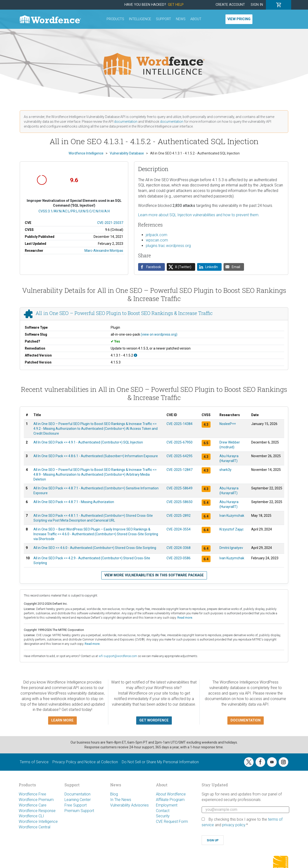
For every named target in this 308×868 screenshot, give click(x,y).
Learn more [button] (62, 720)
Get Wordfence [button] (154, 720)
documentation (126, 122)
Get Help (176, 5)
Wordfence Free (32, 794)
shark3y (225, 470)
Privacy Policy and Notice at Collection (85, 762)
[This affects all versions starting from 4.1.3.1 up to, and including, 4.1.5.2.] (135, 355)
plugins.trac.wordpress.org (168, 246)
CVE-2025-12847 (180, 470)
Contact (163, 811)
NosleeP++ (228, 424)
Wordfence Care (33, 805)
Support (164, 19)
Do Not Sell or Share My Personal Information (160, 762)
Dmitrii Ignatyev (231, 548)
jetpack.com (157, 235)
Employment (167, 805)
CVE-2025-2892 (179, 516)
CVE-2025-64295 (180, 456)
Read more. (185, 618)
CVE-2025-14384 (180, 424)
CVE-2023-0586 (179, 558)
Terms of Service (34, 762)
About (196, 19)
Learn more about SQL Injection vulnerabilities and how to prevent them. (199, 215)
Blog (114, 794)
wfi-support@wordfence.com (118, 656)
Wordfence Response (37, 811)
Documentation (77, 794)
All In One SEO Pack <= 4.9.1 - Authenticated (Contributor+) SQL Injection (88, 442)
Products (115, 19)
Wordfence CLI (31, 816)
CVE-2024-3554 (179, 529)
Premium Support (79, 811)
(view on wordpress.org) (159, 334)
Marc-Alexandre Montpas (104, 251)
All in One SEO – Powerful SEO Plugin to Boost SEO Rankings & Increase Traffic (124, 313)
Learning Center (78, 800)
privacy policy (234, 825)
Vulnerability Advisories (129, 805)
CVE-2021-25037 (110, 223)
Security (163, 816)
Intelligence (140, 19)
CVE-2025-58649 (180, 488)
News (181, 19)
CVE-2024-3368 (179, 548)
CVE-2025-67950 (180, 442)
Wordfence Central (35, 827)
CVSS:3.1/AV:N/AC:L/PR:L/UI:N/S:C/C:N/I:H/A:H (74, 211)
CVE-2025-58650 (180, 502)
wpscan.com (157, 240)
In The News (121, 800)
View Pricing (239, 19)
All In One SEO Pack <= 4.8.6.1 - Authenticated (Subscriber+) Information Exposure (96, 456)
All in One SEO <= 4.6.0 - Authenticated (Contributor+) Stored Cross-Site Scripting (95, 548)
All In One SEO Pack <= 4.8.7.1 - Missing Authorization (74, 502)
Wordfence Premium (36, 800)
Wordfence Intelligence (38, 822)
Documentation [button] (246, 720)
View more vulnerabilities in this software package (154, 575)
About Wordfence (171, 794)
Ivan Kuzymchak (232, 516)
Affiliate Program (170, 800)
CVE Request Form (172, 822)
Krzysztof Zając (231, 529)
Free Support (76, 805)
